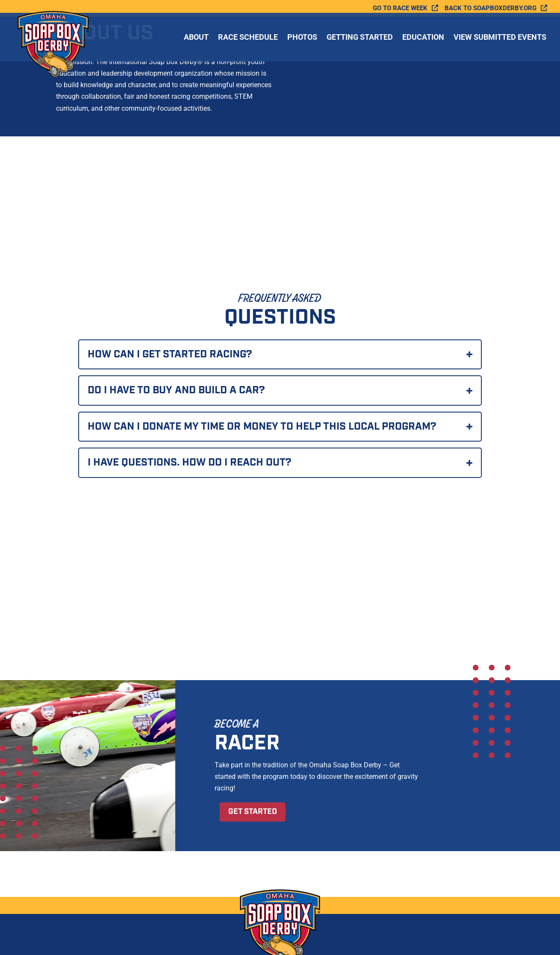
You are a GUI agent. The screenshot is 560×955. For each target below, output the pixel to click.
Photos (302, 38)
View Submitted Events (500, 38)
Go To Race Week (400, 8)
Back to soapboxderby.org (491, 8)
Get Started (253, 812)
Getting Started (360, 38)
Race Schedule (248, 38)
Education (423, 38)
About (196, 38)
